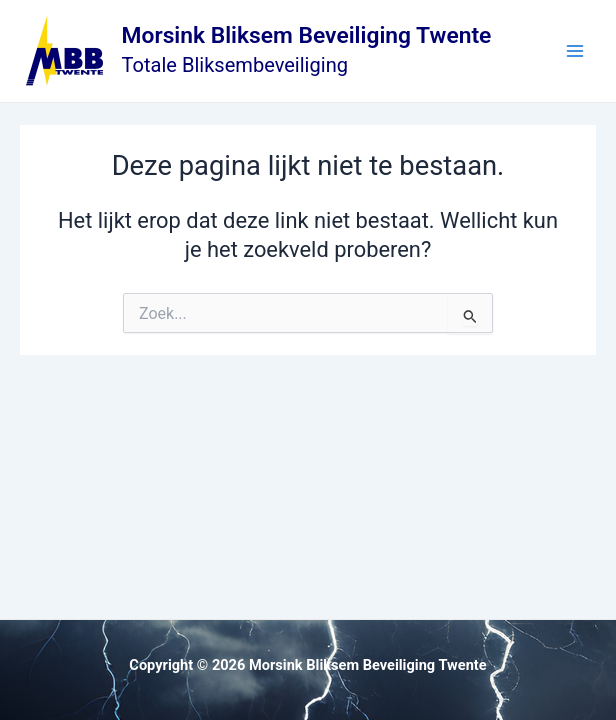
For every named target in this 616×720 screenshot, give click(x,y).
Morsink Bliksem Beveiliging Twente (307, 35)
